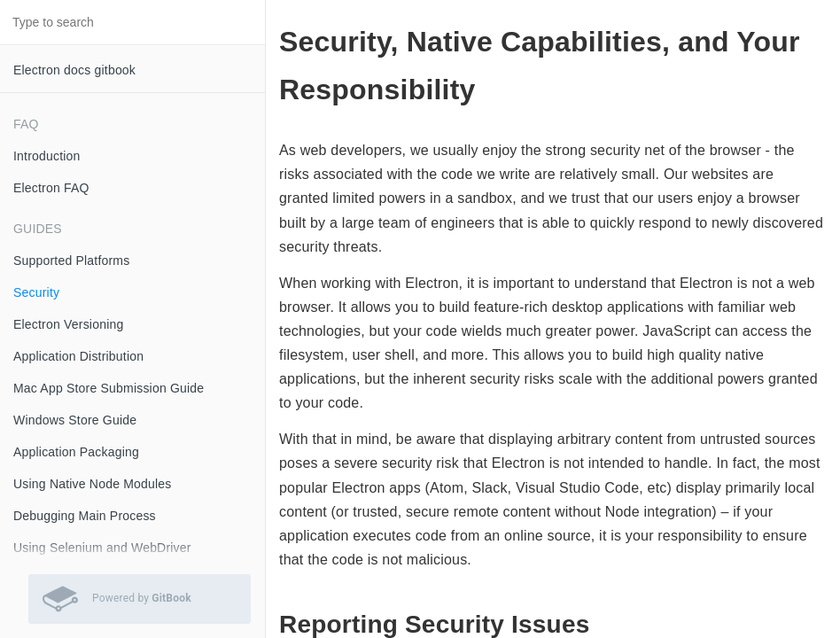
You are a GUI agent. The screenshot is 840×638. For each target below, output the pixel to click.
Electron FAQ (51, 188)
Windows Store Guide (75, 420)
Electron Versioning (68, 324)
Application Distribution (78, 356)
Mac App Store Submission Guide (109, 388)
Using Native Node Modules (93, 484)
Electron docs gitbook (74, 70)
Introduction (47, 156)
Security (36, 292)
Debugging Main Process (85, 516)
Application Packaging (76, 452)
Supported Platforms (71, 261)
